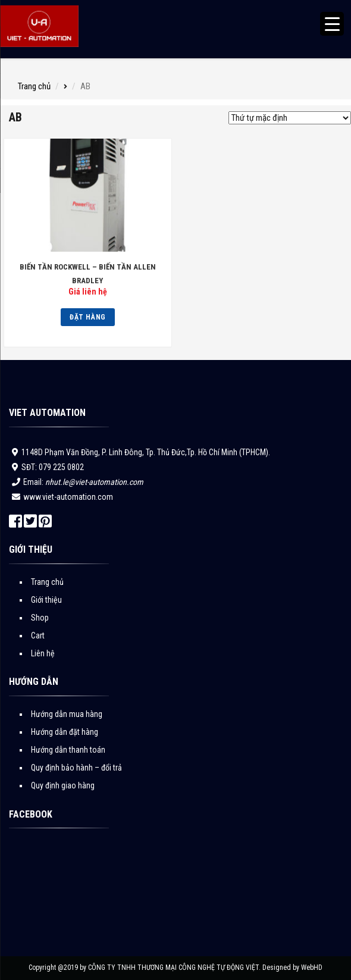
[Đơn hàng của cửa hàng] (290, 118)
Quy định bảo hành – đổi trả (76, 768)
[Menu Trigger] (332, 24)
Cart (38, 635)
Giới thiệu (46, 600)
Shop (40, 618)
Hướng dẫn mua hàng (67, 714)
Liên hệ (43, 653)
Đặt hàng (88, 317)
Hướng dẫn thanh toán (68, 750)
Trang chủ (34, 86)
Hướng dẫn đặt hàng (65, 732)
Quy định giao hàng (63, 785)
